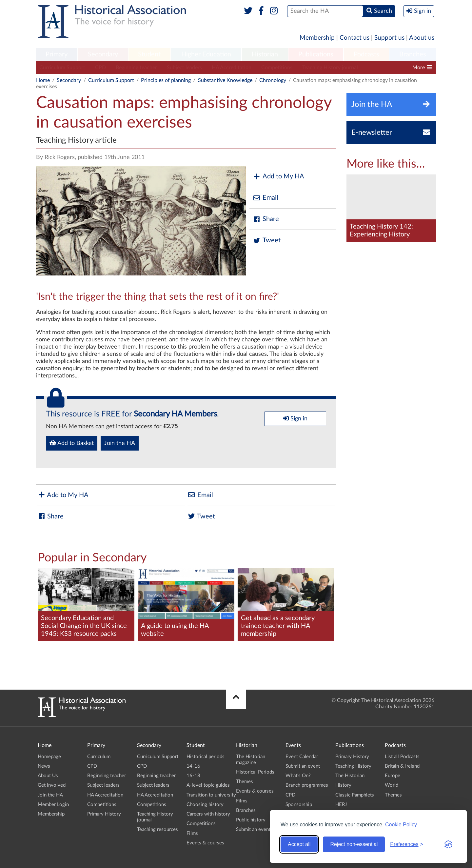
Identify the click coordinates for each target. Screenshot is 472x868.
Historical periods (206, 757)
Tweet (267, 241)
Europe (393, 776)
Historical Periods (255, 772)
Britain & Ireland (402, 766)
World (392, 785)
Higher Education (206, 54)
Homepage (49, 757)
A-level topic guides (208, 785)
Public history (251, 820)
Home (43, 80)
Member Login (53, 805)
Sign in (295, 418)
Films (192, 833)
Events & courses (205, 843)
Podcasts (366, 54)
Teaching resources (157, 829)
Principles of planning (166, 80)
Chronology (273, 80)
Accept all (299, 844)
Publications (316, 54)
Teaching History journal (330, 68)
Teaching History (353, 766)
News (44, 766)
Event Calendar (302, 757)
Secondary (103, 54)
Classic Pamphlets (355, 795)
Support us (389, 38)
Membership (317, 38)
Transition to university (211, 795)
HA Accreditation (232, 68)
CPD (100, 68)
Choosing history (205, 805)
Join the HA (120, 443)
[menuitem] (57, 55)
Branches (413, 54)
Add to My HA (278, 177)
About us (422, 38)
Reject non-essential (354, 844)
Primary (57, 54)
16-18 (193, 776)
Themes (245, 782)
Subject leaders (184, 68)
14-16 (193, 766)
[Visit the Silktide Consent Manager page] (448, 844)
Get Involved (52, 785)
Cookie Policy (401, 825)
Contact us (354, 38)
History (343, 785)
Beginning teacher (136, 68)
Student (149, 54)
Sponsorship (299, 805)
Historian (265, 54)
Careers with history (208, 814)
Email (265, 198)
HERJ (341, 805)
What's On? (298, 776)
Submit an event (253, 829)
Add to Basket (72, 443)
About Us (48, 776)
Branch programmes (307, 785)
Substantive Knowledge (225, 80)
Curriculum (99, 757)
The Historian (350, 776)
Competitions (277, 68)
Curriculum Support (62, 68)
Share (266, 219)
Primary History (104, 814)
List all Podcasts (402, 757)
